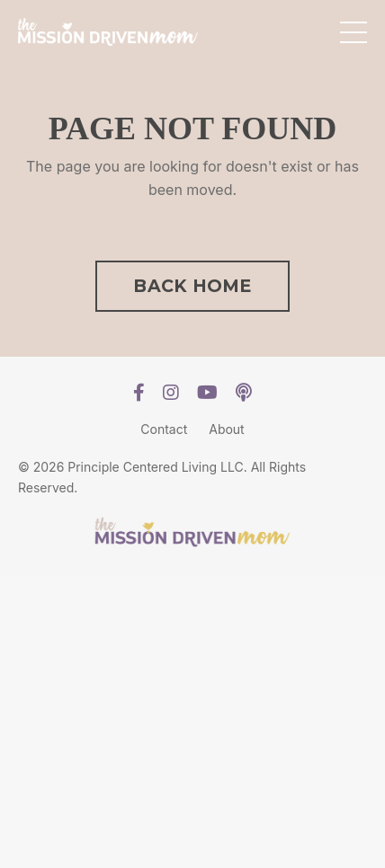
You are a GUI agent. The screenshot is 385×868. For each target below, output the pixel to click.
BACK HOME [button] (192, 286)
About (226, 429)
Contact (164, 429)
